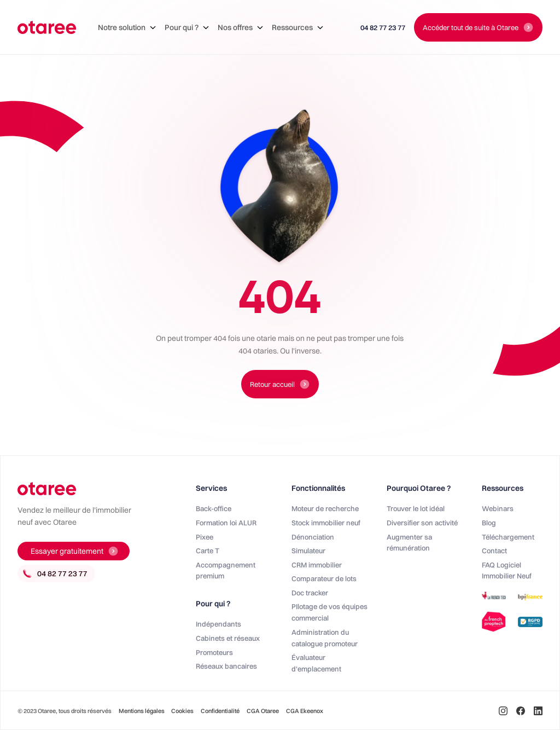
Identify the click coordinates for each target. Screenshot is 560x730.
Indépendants (218, 624)
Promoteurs (214, 652)
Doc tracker (310, 593)
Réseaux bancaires (226, 666)
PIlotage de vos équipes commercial (329, 612)
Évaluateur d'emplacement (316, 663)
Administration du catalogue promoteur (325, 638)
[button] (127, 27)
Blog (489, 523)
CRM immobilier (317, 565)
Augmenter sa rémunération (409, 543)
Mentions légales (142, 711)
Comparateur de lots (324, 578)
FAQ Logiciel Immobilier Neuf (507, 570)
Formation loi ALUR (226, 523)
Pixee (205, 537)
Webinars (498, 508)
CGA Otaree (263, 711)
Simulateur (308, 551)
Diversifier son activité (422, 523)
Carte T (208, 551)
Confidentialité (220, 711)
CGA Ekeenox (305, 711)
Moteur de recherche (325, 508)
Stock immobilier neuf (326, 523)
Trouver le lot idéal (416, 508)
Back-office (214, 508)
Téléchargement (508, 537)
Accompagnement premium (226, 570)
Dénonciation (313, 537)
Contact (494, 551)
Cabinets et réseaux (228, 638)
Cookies (182, 711)
